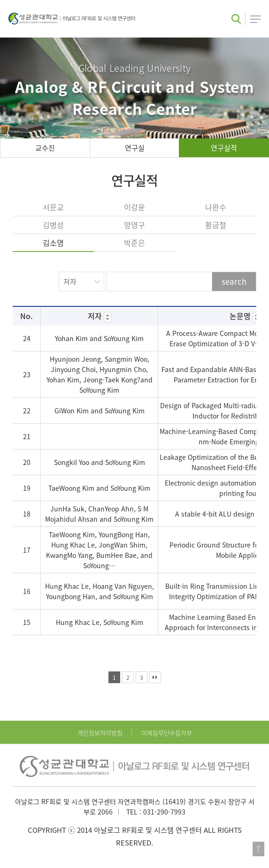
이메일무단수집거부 (167, 733)
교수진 (45, 148)
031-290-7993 (164, 812)
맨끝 (155, 677)
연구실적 (224, 148)
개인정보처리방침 (100, 733)
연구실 (135, 148)
